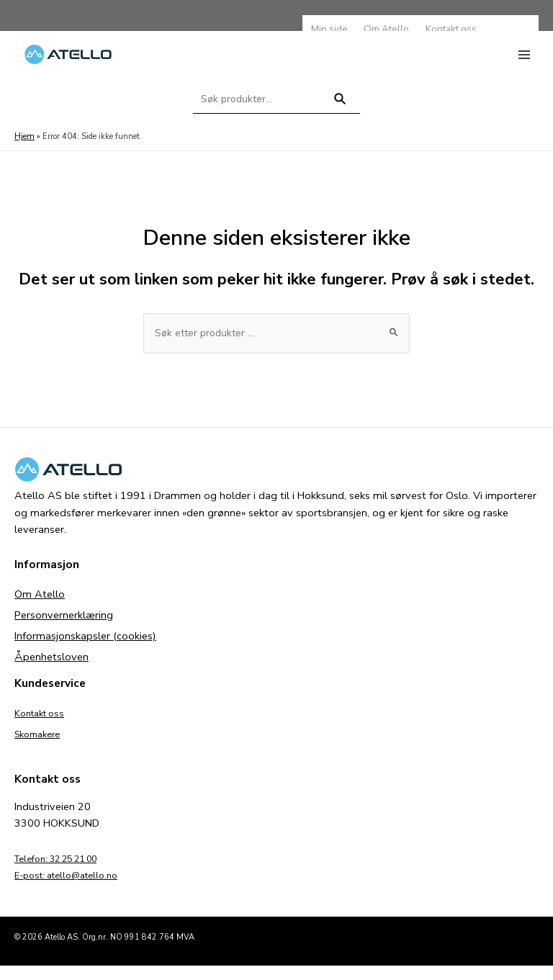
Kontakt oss (43, 727)
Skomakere (41, 748)
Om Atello (40, 608)
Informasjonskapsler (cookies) (85, 650)
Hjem (24, 150)
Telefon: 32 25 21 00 (66, 873)
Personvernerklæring (64, 629)
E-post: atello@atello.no (73, 889)
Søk (340, 118)
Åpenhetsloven (51, 671)
